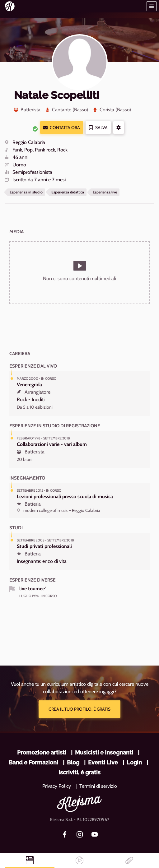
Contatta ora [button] (62, 128)
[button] (152, 6)
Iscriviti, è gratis (79, 772)
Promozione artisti (42, 752)
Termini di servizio (98, 786)
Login (134, 762)
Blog (73, 762)
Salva (98, 128)
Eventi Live (103, 762)
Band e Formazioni (33, 762)
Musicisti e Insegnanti (104, 752)
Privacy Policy (57, 786)
